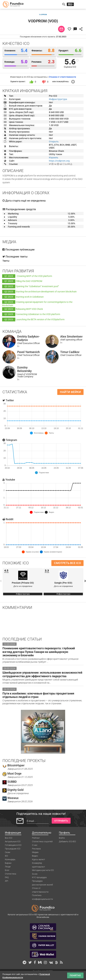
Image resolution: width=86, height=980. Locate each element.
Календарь (10, 859)
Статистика (11, 874)
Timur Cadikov (70, 352)
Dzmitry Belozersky (24, 369)
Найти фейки (70, 392)
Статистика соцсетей (42, 841)
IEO (6, 856)
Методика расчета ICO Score (43, 870)
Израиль (54, 158)
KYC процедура (39, 877)
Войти (62, 838)
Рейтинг (36, 838)
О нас (35, 845)
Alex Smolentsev (71, 336)
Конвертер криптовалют (38, 863)
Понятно (75, 975)
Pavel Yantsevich (28, 352)
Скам (8, 852)
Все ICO (9, 838)
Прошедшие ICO (13, 849)
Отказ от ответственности (40, 888)
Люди (8, 867)
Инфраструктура (58, 99)
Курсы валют (38, 859)
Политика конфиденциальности (42, 896)
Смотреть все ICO (67, 563)
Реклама (36, 849)
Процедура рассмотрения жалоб (42, 881)
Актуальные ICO (13, 841)
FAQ (7, 877)
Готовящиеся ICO (13, 845)
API (6, 881)
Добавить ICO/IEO (67, 841)
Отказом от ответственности (62, 77)
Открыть (54, 142)
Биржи (8, 863)
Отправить (61, 821)
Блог (7, 870)
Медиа (35, 852)
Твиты (6, 261)
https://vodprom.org (59, 161)
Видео (35, 856)
